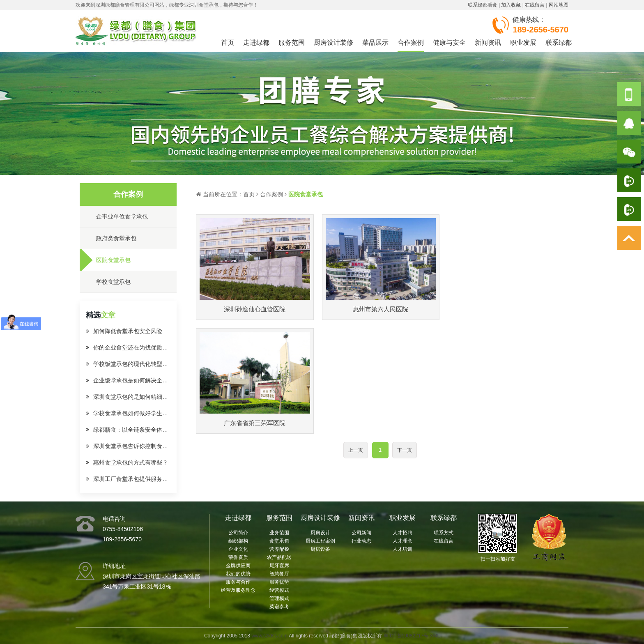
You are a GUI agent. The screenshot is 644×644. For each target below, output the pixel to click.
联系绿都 (559, 43)
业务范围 (279, 533)
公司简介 (238, 533)
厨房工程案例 (320, 541)
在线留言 (535, 5)
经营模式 (279, 590)
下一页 (405, 336)
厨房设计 (320, 533)
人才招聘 (402, 533)
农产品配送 (279, 557)
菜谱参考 (279, 607)
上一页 (356, 336)
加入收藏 (511, 5)
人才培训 (402, 549)
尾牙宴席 (279, 566)
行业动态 (361, 541)
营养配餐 (279, 549)
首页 (228, 43)
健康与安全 (449, 43)
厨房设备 (320, 549)
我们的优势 (238, 574)
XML (435, 636)
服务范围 (292, 43)
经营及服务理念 (238, 590)
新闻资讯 (488, 43)
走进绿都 (256, 43)
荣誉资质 (238, 557)
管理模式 (279, 598)
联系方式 (444, 533)
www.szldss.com (269, 636)
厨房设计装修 (333, 43)
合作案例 (411, 43)
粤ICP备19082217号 (406, 636)
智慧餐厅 (279, 574)
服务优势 (279, 582)
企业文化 (238, 549)
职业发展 (523, 43)
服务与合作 (238, 582)
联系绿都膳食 (483, 5)
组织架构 (238, 541)
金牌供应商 (238, 566)
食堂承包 (279, 541)
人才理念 (402, 541)
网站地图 (559, 5)
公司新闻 (361, 533)
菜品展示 (375, 43)
